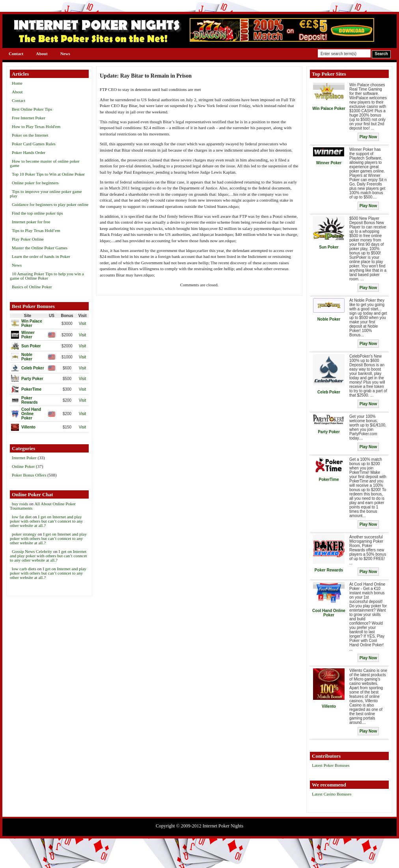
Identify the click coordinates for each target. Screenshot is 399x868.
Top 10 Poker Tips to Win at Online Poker (48, 174)
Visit (83, 324)
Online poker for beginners (35, 183)
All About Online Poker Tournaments (43, 506)
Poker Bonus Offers (29, 475)
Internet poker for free (31, 222)
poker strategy (24, 534)
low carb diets (24, 569)
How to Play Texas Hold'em (36, 126)
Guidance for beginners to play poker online (50, 204)
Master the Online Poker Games (40, 248)
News (65, 54)
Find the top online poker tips (37, 213)
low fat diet (22, 517)
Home (17, 83)
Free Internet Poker (29, 118)
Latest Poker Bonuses (331, 765)
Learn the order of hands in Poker (41, 256)
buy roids (20, 504)
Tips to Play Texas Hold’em (36, 230)
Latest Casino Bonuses (332, 794)
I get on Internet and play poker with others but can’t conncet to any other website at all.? (46, 521)
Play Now (368, 137)
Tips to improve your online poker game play (46, 194)
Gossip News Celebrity (32, 551)
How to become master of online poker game (45, 163)
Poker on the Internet (30, 135)
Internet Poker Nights (223, 826)
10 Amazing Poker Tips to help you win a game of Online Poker (47, 276)
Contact (16, 54)
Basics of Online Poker (32, 287)
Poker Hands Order (29, 152)
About (42, 54)
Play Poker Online (28, 239)
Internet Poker (24, 458)
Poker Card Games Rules (34, 144)
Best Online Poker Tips (32, 109)
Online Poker (23, 466)
